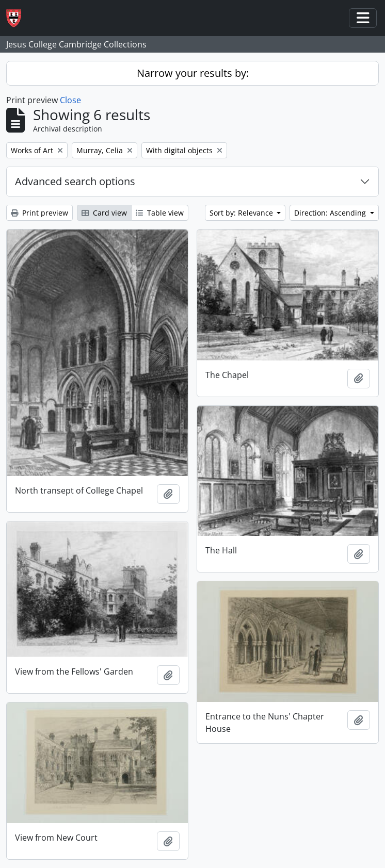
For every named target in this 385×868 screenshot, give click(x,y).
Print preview (39, 213)
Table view (160, 213)
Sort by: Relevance (242, 213)
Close (70, 100)
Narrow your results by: (193, 73)
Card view (104, 213)
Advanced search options (75, 181)
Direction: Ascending (331, 213)
